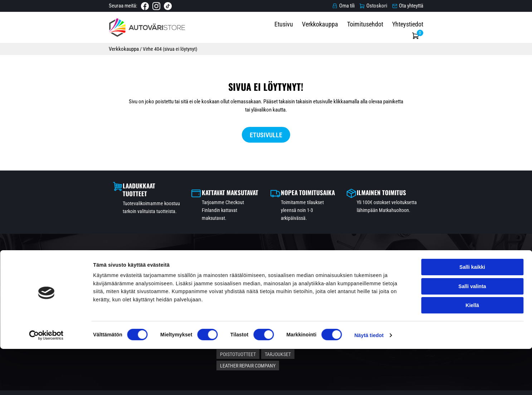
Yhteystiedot (445, 32)
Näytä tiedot (369, 381)
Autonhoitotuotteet (296, 287)
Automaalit (249, 287)
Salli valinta (472, 332)
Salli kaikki (472, 313)
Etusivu (321, 32)
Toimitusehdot (403, 32)
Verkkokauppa (358, 32)
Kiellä (472, 351)
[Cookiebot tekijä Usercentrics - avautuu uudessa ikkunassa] (46, 381)
